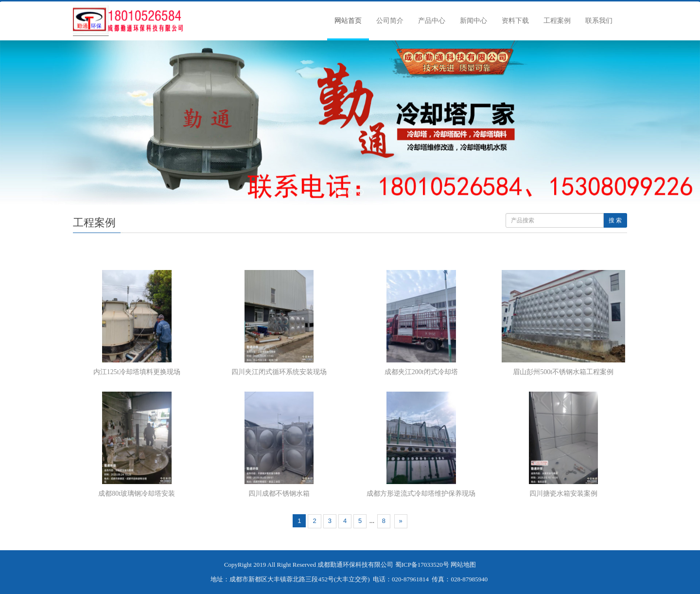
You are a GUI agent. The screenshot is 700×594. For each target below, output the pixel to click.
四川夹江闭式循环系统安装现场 (279, 372)
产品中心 (432, 21)
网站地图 (463, 565)
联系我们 (599, 21)
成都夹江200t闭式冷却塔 (421, 372)
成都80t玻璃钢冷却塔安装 (137, 494)
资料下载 (515, 21)
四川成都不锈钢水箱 (279, 494)
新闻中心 (473, 21)
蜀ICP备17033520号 (422, 565)
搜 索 (615, 220)
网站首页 (348, 21)
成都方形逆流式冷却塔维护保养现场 (421, 494)
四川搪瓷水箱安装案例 (563, 494)
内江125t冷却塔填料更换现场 (137, 372)
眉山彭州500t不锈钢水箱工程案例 (563, 372)
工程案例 (557, 21)
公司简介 (390, 21)
